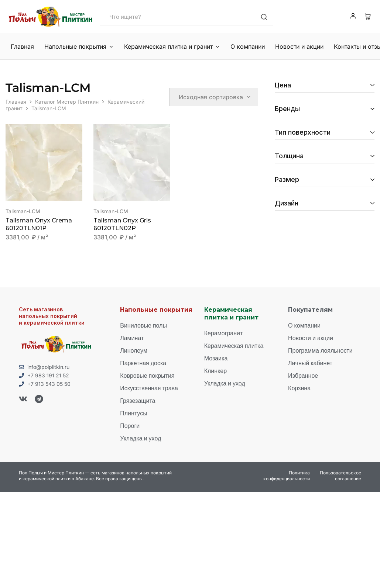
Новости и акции (297, 46)
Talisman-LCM (23, 211)
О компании (246, 46)
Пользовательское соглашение (340, 476)
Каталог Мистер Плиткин (67, 102)
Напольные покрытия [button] (79, 46)
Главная (22, 46)
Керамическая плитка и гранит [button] (171, 46)
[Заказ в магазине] (214, 97)
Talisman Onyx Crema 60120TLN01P (39, 224)
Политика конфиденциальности (287, 476)
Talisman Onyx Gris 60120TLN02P (122, 224)
